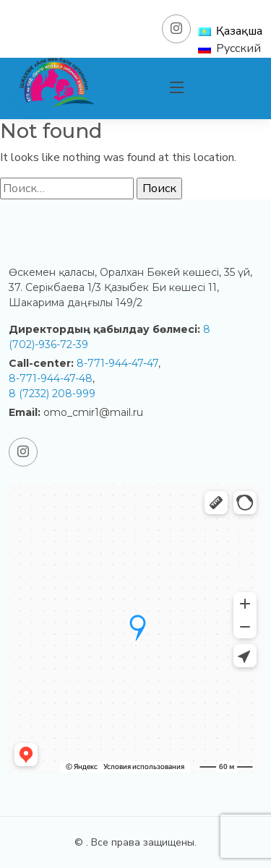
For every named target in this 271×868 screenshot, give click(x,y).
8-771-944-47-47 (117, 363)
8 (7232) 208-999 (52, 394)
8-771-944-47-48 (51, 378)
